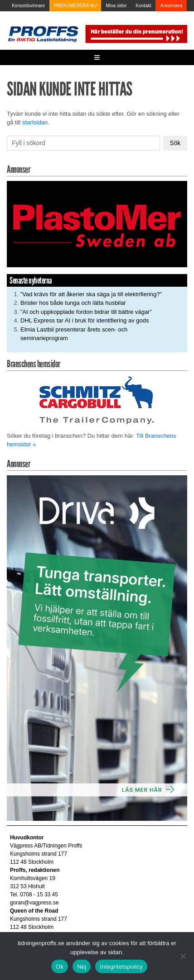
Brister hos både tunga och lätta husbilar (73, 303)
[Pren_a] (136, 33)
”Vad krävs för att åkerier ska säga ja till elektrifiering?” (91, 294)
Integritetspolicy (121, 967)
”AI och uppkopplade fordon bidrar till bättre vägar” (86, 312)
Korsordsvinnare (28, 6)
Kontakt (144, 6)
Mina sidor (116, 6)
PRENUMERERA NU (75, 6)
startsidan (35, 122)
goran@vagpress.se (34, 903)
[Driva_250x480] (97, 648)
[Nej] (183, 956)
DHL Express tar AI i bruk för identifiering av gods (85, 320)
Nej (82, 967)
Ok (60, 967)
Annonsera (171, 6)
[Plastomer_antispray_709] (97, 224)
